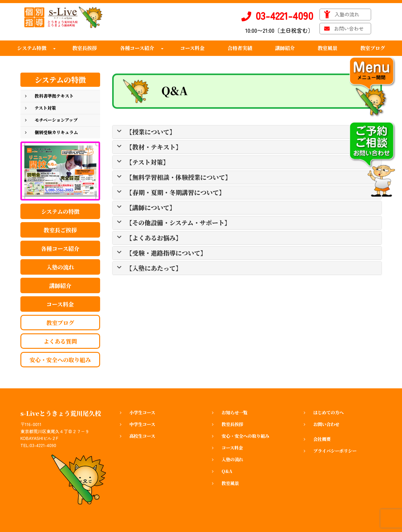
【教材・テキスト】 (154, 147)
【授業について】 (151, 132)
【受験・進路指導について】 (166, 253)
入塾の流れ (60, 267)
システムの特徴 (60, 211)
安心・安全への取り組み (60, 360)
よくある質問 (60, 341)
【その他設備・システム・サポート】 (178, 223)
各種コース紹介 (60, 248)
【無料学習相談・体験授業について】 (179, 177)
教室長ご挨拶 (60, 230)
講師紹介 (60, 285)
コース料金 (60, 304)
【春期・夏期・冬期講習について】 (176, 192)
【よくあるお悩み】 (154, 238)
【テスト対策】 (148, 162)
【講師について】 (151, 208)
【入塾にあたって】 (154, 268)
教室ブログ (60, 323)
